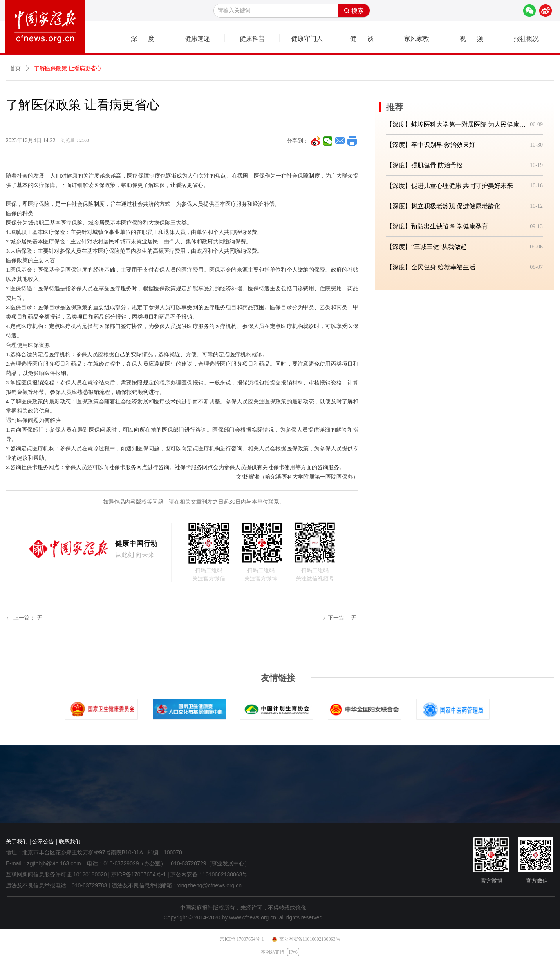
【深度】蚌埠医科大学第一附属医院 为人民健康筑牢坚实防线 (456, 124)
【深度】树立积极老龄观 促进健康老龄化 (443, 206)
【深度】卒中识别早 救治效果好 (431, 145)
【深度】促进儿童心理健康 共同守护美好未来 (450, 186)
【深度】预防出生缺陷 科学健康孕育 (437, 226)
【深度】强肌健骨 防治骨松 (425, 165)
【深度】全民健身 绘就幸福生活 (431, 267)
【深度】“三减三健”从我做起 (426, 247)
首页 (15, 68)
